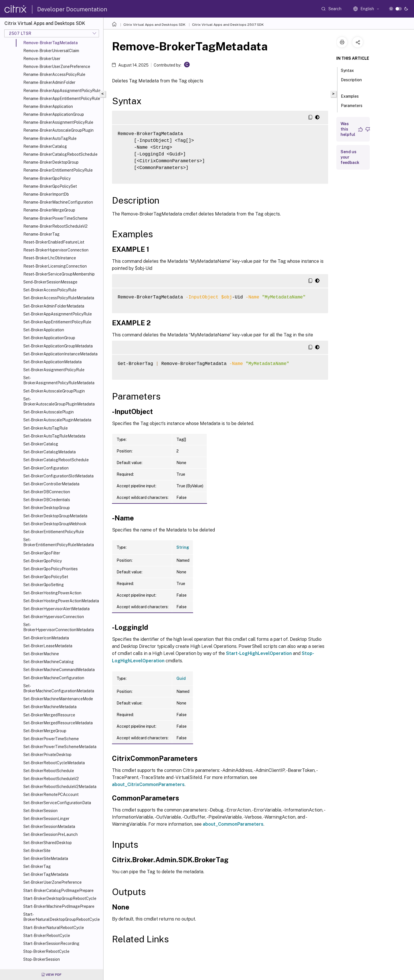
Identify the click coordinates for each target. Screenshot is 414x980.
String (183, 547)
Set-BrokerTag (37, 866)
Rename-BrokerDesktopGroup (51, 162)
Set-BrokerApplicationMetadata (52, 362)
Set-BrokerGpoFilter (42, 553)
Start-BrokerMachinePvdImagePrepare (59, 906)
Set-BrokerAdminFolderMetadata (54, 306)
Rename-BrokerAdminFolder (49, 82)
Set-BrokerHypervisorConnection (54, 617)
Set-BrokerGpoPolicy (43, 561)
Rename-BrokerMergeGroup (49, 210)
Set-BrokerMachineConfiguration (54, 678)
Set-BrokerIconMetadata (46, 638)
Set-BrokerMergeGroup (45, 731)
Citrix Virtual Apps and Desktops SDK (154, 25)
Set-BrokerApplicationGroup (49, 338)
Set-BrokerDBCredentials (47, 500)
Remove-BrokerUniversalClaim (51, 51)
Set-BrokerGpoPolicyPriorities (50, 569)
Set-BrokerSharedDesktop (47, 843)
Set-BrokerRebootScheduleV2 (51, 779)
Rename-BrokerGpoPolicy (47, 178)
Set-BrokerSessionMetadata (49, 827)
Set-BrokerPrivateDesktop (47, 755)
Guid (181, 678)
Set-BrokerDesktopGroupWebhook (55, 524)
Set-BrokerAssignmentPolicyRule (54, 370)
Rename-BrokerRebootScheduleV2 (55, 226)
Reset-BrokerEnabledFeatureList (54, 242)
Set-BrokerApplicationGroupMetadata (58, 346)
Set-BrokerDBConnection (47, 492)
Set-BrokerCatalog (41, 444)
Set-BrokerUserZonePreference (52, 882)
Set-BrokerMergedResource (49, 715)
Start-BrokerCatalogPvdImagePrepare (58, 891)
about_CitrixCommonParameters (148, 784)
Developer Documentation (72, 9)
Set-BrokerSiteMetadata (46, 859)
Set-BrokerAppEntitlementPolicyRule (57, 322)
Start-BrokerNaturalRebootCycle (54, 928)
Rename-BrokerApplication (48, 106)
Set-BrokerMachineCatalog (48, 662)
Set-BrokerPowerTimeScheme (51, 739)
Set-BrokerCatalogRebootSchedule (56, 460)
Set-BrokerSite (37, 851)
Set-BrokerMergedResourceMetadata (58, 723)
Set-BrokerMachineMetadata (50, 707)
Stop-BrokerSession (42, 959)
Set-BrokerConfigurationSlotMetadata (58, 476)
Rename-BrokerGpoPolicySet (50, 186)
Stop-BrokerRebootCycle (46, 951)
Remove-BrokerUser (42, 59)
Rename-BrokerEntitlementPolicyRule (58, 170)
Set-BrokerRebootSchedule (49, 771)
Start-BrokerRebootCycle (47, 936)
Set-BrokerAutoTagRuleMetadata (54, 436)
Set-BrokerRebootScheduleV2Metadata (60, 787)
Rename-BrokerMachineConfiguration (58, 202)
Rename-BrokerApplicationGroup (54, 114)
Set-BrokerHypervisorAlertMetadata (56, 609)
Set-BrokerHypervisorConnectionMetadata (59, 627)
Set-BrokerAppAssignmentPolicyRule (58, 314)
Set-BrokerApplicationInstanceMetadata (60, 354)
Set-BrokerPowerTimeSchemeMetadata (60, 747)
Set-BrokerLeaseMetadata (48, 646)
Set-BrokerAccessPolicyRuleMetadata (59, 298)
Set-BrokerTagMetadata (46, 874)
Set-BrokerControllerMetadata (51, 484)
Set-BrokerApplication (44, 330)
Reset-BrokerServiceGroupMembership (59, 274)
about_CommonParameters (233, 824)
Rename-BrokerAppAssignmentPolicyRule (62, 91)
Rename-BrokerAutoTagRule (50, 138)
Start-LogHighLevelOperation (259, 653)
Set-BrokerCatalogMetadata (49, 452)
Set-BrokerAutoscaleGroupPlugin (54, 391)
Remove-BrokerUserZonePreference (57, 67)
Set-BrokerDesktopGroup (47, 508)
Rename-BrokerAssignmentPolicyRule (58, 122)
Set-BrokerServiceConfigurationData (57, 803)
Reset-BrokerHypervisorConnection (56, 250)
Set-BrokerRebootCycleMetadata (54, 763)
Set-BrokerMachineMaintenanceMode (58, 699)
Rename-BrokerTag (41, 234)
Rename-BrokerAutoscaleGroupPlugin (58, 130)
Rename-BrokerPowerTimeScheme (55, 218)
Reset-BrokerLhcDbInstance (50, 258)
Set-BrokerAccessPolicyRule (50, 290)
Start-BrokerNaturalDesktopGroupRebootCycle (62, 917)
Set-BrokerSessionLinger (46, 819)
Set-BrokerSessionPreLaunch (50, 834)
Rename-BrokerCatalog (45, 146)
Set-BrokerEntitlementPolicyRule (54, 532)
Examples (353, 96)
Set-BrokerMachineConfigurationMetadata (59, 688)
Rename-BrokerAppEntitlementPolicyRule (62, 99)
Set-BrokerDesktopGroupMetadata (55, 516)
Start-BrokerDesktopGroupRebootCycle (60, 898)
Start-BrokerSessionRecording (51, 943)
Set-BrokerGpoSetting (44, 585)
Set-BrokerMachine (41, 654)
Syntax (350, 70)
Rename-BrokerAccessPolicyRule (54, 74)
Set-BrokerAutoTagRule (46, 428)
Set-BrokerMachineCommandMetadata (59, 670)
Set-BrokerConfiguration (46, 468)
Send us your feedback (350, 157)
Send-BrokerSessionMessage (50, 282)
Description (351, 82)
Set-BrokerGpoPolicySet (46, 577)
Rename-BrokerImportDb (46, 194)
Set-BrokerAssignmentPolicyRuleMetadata (59, 380)
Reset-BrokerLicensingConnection (55, 266)
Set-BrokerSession (40, 811)
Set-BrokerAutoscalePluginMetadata (57, 420)
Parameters (352, 108)
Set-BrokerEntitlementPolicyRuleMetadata (59, 542)
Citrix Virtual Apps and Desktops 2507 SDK (228, 25)
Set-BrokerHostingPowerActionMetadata (61, 601)
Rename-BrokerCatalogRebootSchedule (60, 154)
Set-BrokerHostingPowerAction (52, 593)
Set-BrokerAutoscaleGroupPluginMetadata (59, 402)
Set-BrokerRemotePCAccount (51, 795)
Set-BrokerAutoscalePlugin (48, 412)
